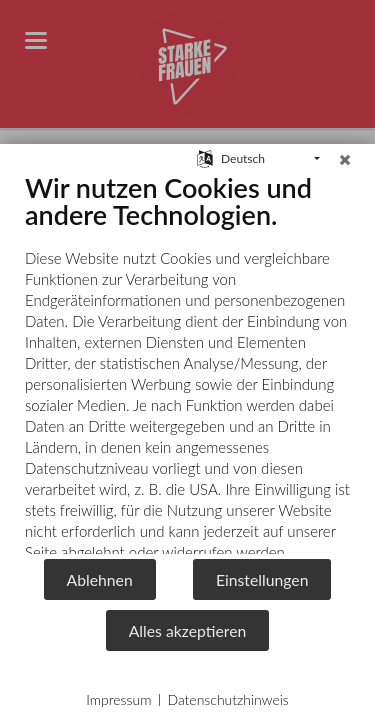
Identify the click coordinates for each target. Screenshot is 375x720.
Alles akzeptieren (188, 630)
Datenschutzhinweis (227, 699)
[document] (187, 364)
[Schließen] (345, 159)
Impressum (118, 699)
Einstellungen (262, 579)
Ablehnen (100, 579)
